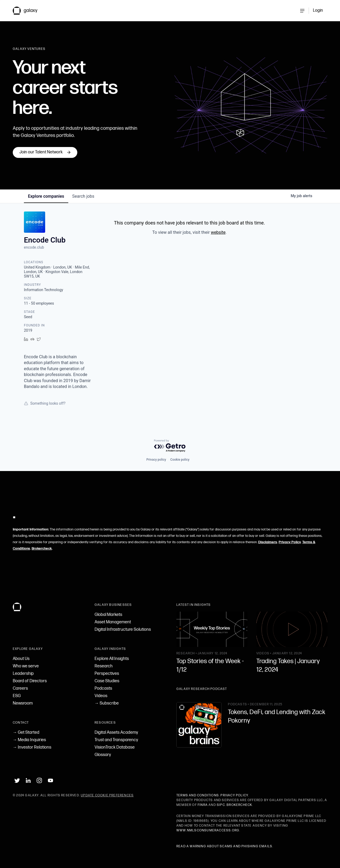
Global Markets (108, 615)
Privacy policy (156, 460)
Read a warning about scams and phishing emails (224, 846)
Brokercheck (42, 549)
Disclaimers (268, 542)
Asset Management (113, 622)
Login (318, 10)
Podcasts (103, 688)
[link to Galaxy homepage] (29, 11)
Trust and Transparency (116, 740)
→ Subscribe (107, 703)
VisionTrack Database (115, 747)
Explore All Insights (112, 659)
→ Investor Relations (32, 747)
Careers (20, 688)
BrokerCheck (239, 805)
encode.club (34, 247)
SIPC (221, 805)
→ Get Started (26, 733)
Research (104, 666)
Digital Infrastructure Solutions (123, 630)
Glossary (103, 755)
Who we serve (26, 666)
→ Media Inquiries (29, 740)
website (218, 232)
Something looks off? (45, 403)
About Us (21, 659)
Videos (101, 696)
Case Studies (107, 681)
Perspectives (107, 674)
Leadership (23, 674)
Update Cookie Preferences (107, 795)
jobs (84, 196)
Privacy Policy (290, 542)
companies (46, 196)
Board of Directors (30, 681)
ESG (17, 696)
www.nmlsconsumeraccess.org (208, 830)
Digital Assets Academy (116, 733)
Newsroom (23, 703)
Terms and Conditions (198, 795)
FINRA (203, 805)
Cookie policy (180, 460)
